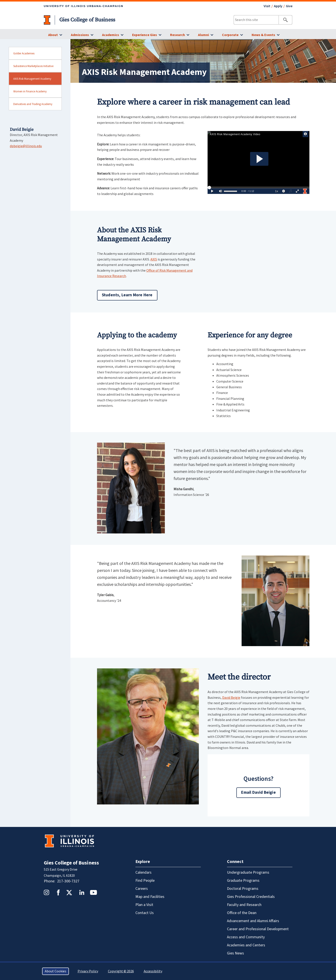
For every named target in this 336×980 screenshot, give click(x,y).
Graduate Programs (243, 881)
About (53, 35)
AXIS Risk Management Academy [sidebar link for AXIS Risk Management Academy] (32, 79)
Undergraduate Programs (248, 872)
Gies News (235, 953)
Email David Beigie (258, 793)
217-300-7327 (68, 881)
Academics (111, 35)
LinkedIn (82, 892)
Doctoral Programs (243, 889)
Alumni (203, 35)
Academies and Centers (246, 945)
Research (177, 35)
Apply (278, 6)
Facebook (58, 892)
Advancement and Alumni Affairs (253, 921)
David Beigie (231, 697)
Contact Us (145, 913)
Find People (145, 881)
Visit (267, 6)
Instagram (46, 892)
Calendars (143, 872)
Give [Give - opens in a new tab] (289, 6)
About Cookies (55, 971)
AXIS (154, 259)
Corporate (230, 35)
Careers (142, 889)
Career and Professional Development (258, 929)
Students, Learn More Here (127, 295)
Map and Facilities (150, 897)
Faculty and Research (244, 905)
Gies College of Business (87, 20)
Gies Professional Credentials (251, 897)
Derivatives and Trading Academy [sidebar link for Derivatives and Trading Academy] (33, 104)
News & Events (263, 35)
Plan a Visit (144, 905)
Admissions (80, 35)
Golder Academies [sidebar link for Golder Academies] (24, 53)
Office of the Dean (242, 913)
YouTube (94, 892)
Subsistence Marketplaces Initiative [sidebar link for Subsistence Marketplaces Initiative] (33, 66)
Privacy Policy (88, 971)
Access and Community (246, 937)
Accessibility (153, 971)
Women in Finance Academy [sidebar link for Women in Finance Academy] (30, 91)
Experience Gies (145, 35)
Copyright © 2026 (121, 971)
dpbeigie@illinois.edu (26, 146)
